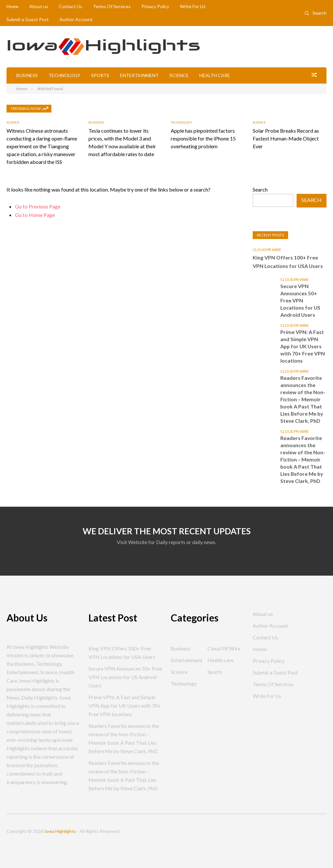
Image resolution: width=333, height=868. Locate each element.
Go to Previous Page (38, 206)
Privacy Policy (155, 6)
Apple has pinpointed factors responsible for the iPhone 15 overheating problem (203, 138)
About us (39, 6)
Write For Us (193, 6)
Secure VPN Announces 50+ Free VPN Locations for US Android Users (301, 300)
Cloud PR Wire (267, 249)
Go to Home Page (35, 214)
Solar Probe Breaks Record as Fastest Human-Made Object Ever (286, 138)
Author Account (76, 19)
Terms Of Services (112, 6)
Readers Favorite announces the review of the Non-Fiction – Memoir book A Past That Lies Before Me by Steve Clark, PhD (303, 399)
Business (27, 75)
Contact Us (71, 6)
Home (13, 6)
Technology (64, 75)
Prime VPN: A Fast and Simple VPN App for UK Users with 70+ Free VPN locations (303, 346)
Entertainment (139, 75)
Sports (100, 75)
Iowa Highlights (60, 831)
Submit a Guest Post (28, 19)
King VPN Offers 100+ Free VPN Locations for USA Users (288, 261)
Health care (215, 75)
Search (320, 13)
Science (179, 75)
